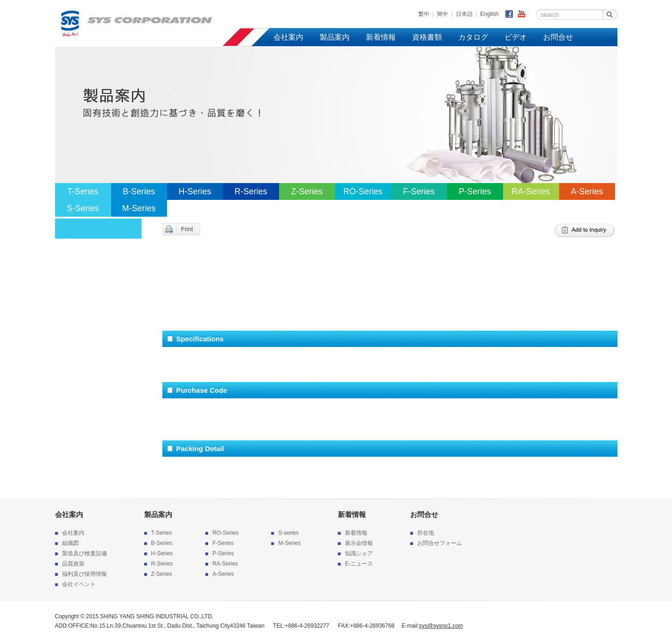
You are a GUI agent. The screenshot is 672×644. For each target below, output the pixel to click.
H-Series (195, 191)
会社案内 (288, 37)
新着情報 (381, 37)
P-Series (475, 191)
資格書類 (427, 37)
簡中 (442, 14)
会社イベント (79, 584)
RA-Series (531, 191)
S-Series (83, 208)
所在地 (426, 533)
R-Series (251, 191)
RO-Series (363, 191)
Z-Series (307, 191)
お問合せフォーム (440, 543)
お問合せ (558, 37)
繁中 (424, 14)
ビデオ (516, 37)
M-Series (139, 208)
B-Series (139, 191)
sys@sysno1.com (441, 626)
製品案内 (335, 37)
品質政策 (73, 564)
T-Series (83, 191)
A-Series (587, 191)
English (489, 14)
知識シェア (359, 553)
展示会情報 (359, 543)
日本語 (464, 14)
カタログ (473, 37)
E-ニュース (359, 564)
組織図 (70, 543)
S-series (288, 533)
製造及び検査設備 (84, 553)
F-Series (419, 191)
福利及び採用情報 (84, 574)
